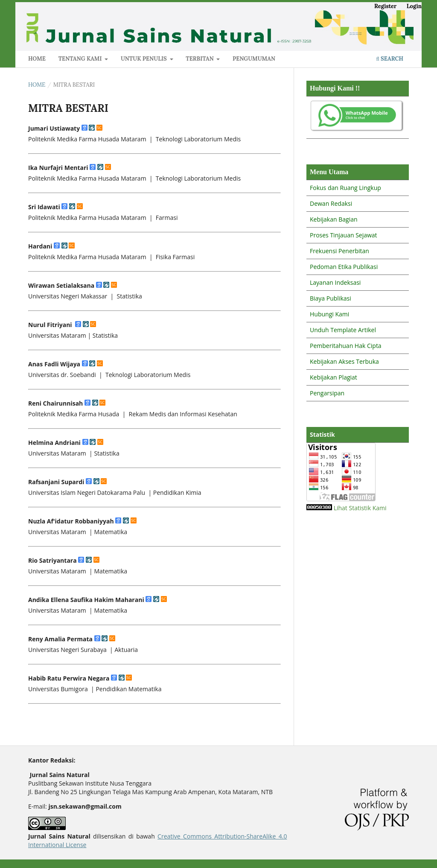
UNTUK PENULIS (144, 59)
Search (390, 59)
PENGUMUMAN (254, 59)
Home (37, 85)
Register (385, 6)
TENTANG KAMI (81, 59)
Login (414, 6)
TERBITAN (200, 59)
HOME (37, 59)
